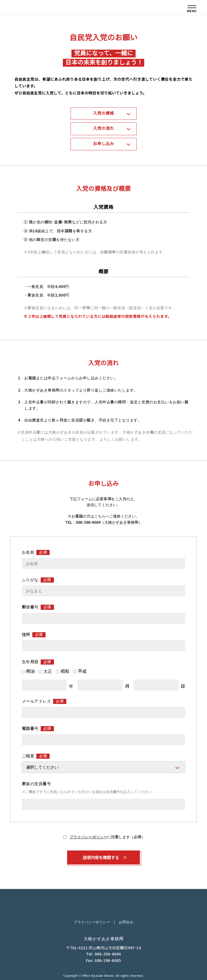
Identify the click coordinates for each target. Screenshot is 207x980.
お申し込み (103, 144)
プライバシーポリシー (88, 837)
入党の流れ (103, 128)
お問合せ (126, 922)
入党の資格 (103, 113)
